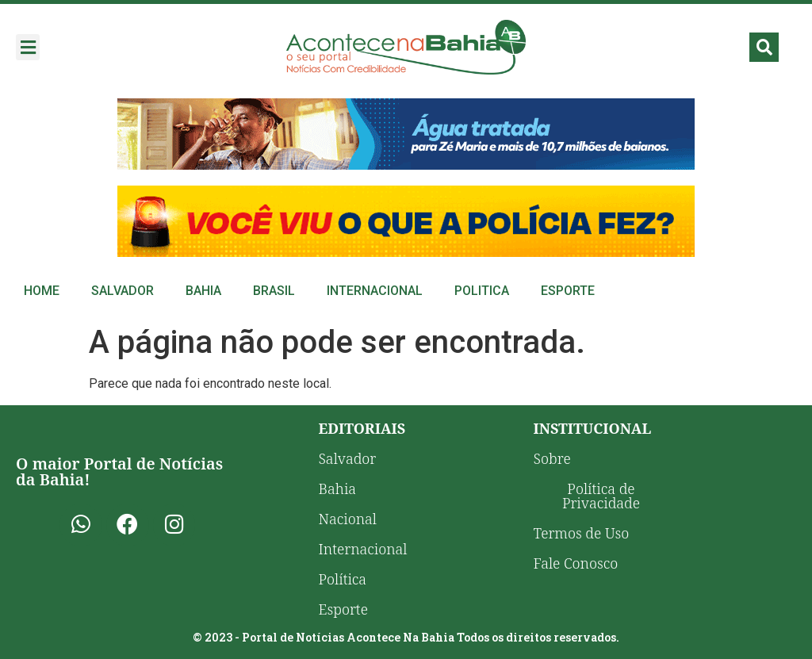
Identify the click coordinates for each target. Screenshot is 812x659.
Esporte (568, 291)
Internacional (375, 291)
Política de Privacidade (601, 496)
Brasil (274, 291)
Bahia (203, 291)
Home (42, 291)
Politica (482, 291)
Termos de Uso (582, 533)
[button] (28, 47)
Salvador (123, 291)
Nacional (348, 519)
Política (343, 579)
